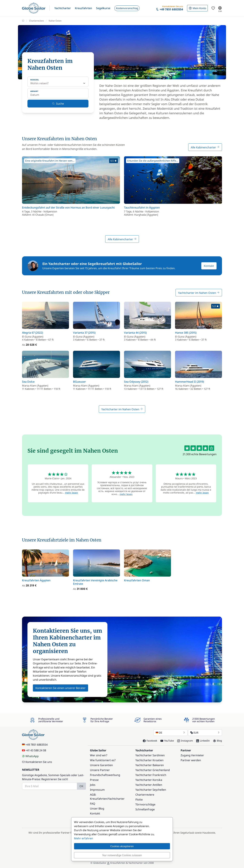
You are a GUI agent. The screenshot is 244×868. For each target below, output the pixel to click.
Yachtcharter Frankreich (151, 775)
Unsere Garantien (101, 765)
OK (81, 786)
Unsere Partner (100, 770)
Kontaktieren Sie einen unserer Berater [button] (60, 688)
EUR (205, 733)
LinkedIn (203, 741)
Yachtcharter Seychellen (151, 790)
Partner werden (191, 760)
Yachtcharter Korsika (149, 780)
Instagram (185, 741)
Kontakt (209, 266)
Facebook (150, 741)
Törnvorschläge (145, 804)
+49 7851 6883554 (35, 745)
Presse (94, 780)
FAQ (93, 804)
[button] (63, 8)
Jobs (93, 785)
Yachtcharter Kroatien (149, 760)
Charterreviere (145, 795)
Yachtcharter (116, 799)
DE (170, 733)
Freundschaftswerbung (105, 775)
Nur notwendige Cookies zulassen (122, 855)
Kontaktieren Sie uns (37, 762)
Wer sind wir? (99, 755)
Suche (58, 104)
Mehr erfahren (84, 838)
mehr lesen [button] (72, 493)
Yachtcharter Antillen (149, 785)
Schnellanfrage (145, 809)
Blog (218, 741)
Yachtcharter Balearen (150, 765)
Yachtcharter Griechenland (153, 770)
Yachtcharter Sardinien (150, 755)
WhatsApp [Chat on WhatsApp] (30, 756)
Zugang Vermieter (192, 755)
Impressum (97, 790)
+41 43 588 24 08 (34, 750)
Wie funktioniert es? (103, 760)
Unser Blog (97, 808)
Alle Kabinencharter (205, 147)
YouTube (167, 741)
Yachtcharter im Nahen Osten (199, 293)
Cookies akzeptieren (122, 846)
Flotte (139, 800)
